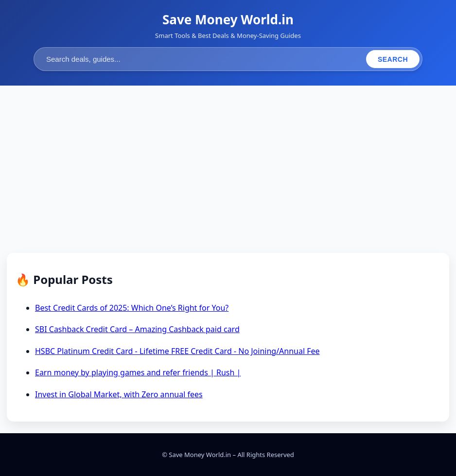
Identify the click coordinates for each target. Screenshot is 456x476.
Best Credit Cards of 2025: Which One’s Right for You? (132, 308)
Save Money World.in (228, 19)
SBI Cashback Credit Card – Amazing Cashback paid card (137, 329)
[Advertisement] (228, 170)
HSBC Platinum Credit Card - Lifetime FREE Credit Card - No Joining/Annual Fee (177, 351)
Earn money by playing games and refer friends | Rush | (138, 372)
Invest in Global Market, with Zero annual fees (119, 394)
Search (393, 59)
